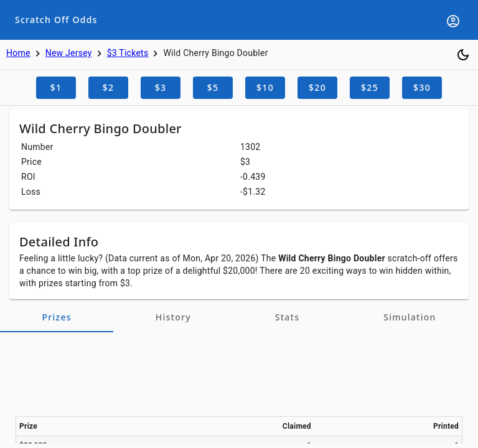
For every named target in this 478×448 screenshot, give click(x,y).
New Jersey (69, 53)
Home (18, 53)
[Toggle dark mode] (463, 55)
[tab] (57, 317)
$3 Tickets (128, 53)
